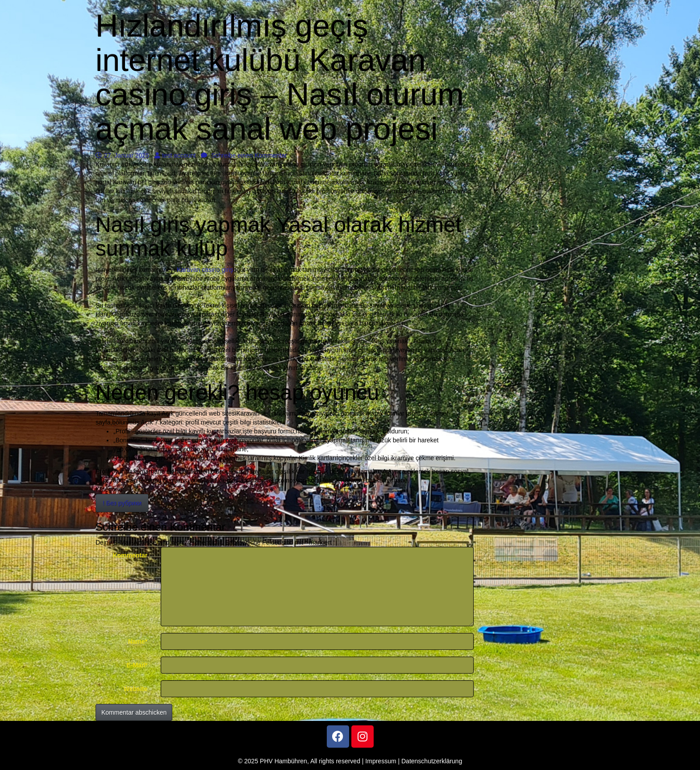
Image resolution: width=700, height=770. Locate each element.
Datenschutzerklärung (432, 761)
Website (135, 689)
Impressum (381, 761)
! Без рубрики (122, 503)
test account (175, 155)
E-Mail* (137, 665)
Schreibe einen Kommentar (244, 155)
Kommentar (130, 555)
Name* (138, 641)
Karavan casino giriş (205, 270)
